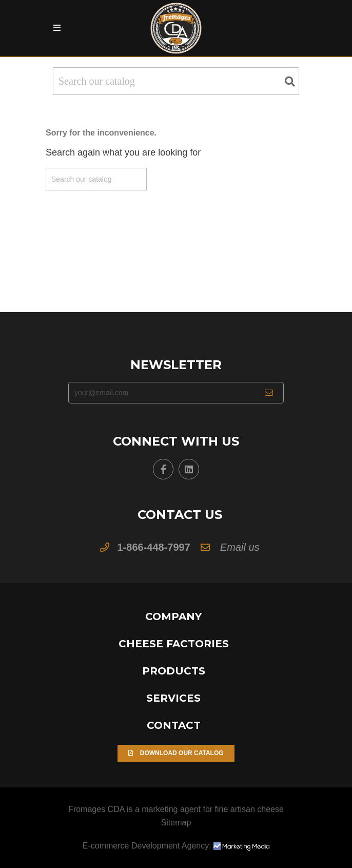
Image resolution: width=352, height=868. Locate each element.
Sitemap (176, 823)
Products (174, 671)
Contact (174, 725)
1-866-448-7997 (153, 547)
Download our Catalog (176, 753)
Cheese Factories (174, 644)
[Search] (176, 81)
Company (173, 616)
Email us (240, 547)
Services (173, 698)
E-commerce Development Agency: (176, 846)
